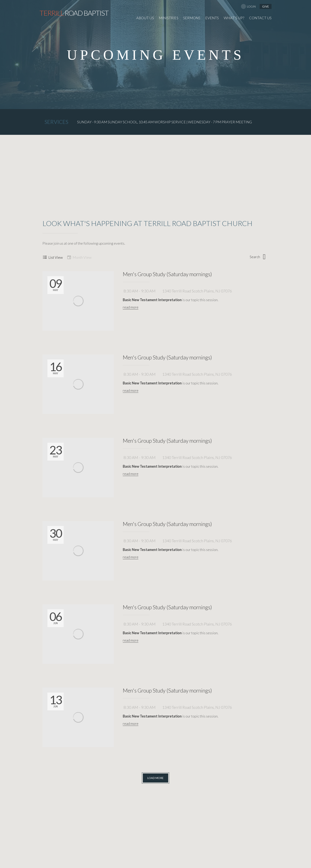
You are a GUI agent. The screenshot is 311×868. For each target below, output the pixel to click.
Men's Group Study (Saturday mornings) (167, 274)
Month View (79, 257)
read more (131, 307)
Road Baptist (74, 13)
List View (53, 257)
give (266, 6)
